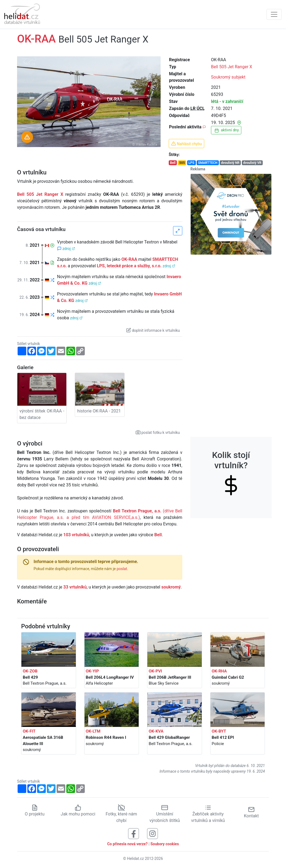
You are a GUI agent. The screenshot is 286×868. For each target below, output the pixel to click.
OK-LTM (93, 731)
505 (182, 163)
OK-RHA (219, 671)
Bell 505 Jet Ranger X (232, 67)
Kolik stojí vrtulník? (231, 469)
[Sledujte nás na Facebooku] (134, 833)
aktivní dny (226, 130)
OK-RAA (129, 259)
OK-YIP (92, 671)
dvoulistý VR (252, 163)
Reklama (198, 169)
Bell (173, 163)
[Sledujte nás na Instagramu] (152, 833)
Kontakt (251, 812)
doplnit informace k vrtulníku (153, 330)
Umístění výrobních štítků (165, 814)
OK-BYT (219, 731)
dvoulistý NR (230, 163)
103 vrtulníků (76, 535)
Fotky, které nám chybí (121, 814)
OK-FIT (29, 731)
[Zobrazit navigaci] (274, 14)
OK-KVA (156, 731)
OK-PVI (155, 671)
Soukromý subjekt (228, 77)
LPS (191, 163)
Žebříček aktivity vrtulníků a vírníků (208, 814)
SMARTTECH (208, 163)
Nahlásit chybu (186, 144)
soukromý (171, 587)
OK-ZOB (30, 671)
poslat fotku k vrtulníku (158, 432)
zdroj (69, 249)
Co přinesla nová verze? (127, 844)
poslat (122, 569)
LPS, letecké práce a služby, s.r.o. (129, 266)
